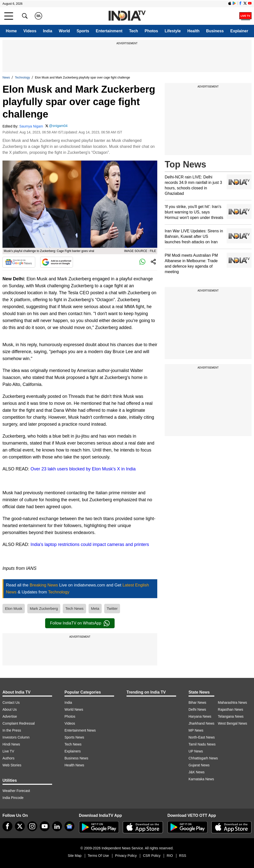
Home (11, 31)
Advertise (10, 716)
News (6, 78)
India (48, 31)
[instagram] (32, 826)
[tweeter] (20, 826)
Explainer (239, 31)
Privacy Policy (126, 856)
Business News (76, 758)
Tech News (74, 608)
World (64, 31)
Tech (133, 31)
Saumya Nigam (31, 126)
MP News (196, 730)
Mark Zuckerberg (44, 608)
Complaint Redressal (19, 723)
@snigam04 (58, 126)
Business (215, 31)
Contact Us (11, 703)
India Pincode (13, 798)
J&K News (197, 772)
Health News (74, 765)
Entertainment (109, 31)
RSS (183, 856)
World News (74, 709)
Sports (83, 31)
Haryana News (200, 716)
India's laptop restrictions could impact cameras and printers (90, 544)
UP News (196, 751)
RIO (170, 856)
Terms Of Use (98, 856)
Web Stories (12, 765)
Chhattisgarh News (203, 758)
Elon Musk (14, 608)
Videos (30, 31)
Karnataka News (201, 779)
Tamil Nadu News (202, 744)
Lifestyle (173, 31)
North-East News (202, 737)
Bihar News (197, 703)
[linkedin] (57, 826)
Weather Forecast (16, 791)
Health (193, 31)
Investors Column (16, 737)
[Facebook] (7, 826)
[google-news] (69, 826)
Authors (8, 758)
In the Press (12, 730)
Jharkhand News (201, 723)
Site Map (75, 856)
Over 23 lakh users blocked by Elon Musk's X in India (83, 469)
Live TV (8, 751)
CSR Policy (152, 856)
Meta (95, 608)
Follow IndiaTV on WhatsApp (80, 623)
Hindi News (11, 744)
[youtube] (45, 826)
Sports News (74, 737)
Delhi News (197, 709)
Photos (151, 31)
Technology (22, 78)
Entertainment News (80, 730)
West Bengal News (232, 723)
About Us (10, 709)
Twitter (112, 608)
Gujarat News (199, 765)
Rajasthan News (230, 709)
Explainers (73, 751)
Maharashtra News (232, 703)
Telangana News (231, 716)
